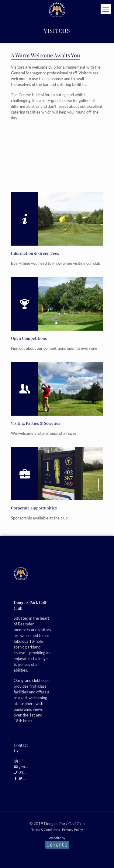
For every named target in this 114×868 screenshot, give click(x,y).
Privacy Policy (73, 830)
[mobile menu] (106, 9)
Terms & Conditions (46, 830)
